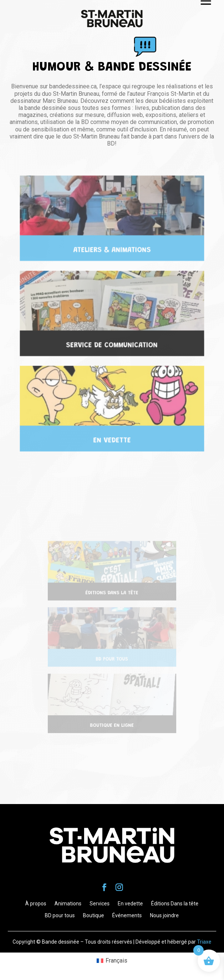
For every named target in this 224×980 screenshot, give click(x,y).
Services (100, 904)
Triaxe (204, 942)
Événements (127, 915)
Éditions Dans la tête (175, 904)
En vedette (130, 904)
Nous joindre (164, 915)
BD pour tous (60, 915)
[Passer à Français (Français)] (112, 961)
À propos (36, 904)
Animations (68, 904)
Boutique (93, 915)
